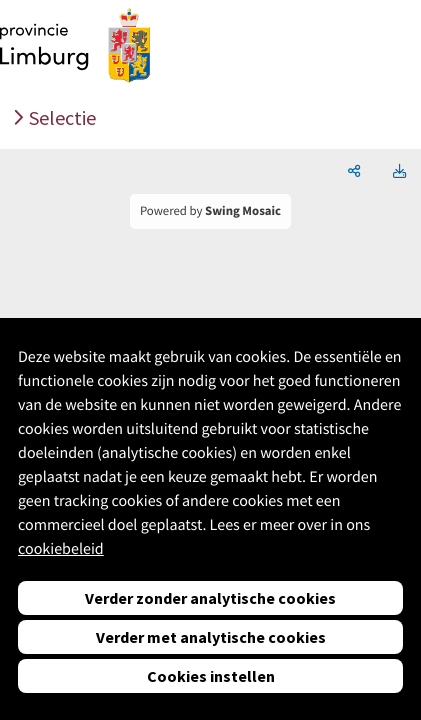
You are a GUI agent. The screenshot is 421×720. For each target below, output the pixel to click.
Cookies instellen (211, 676)
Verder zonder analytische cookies (210, 598)
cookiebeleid (61, 549)
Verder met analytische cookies (211, 637)
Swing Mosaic (243, 211)
